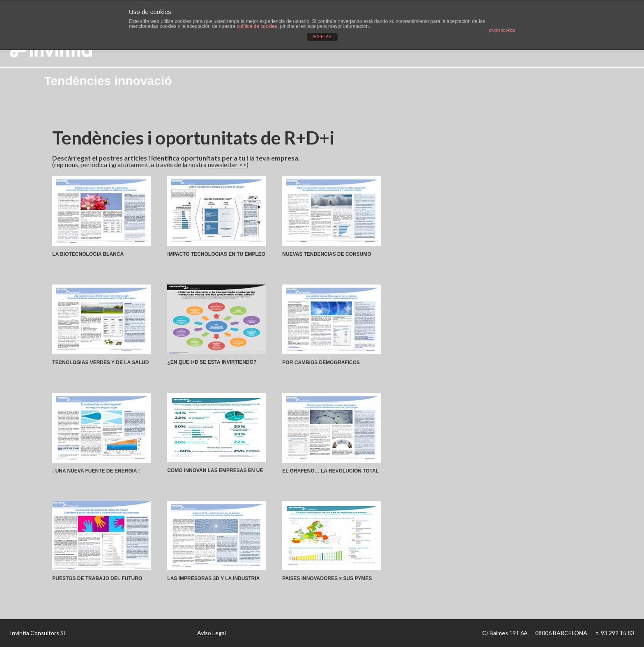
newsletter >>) (228, 164)
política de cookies (257, 26)
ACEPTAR (322, 37)
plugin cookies (502, 30)
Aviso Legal (212, 633)
